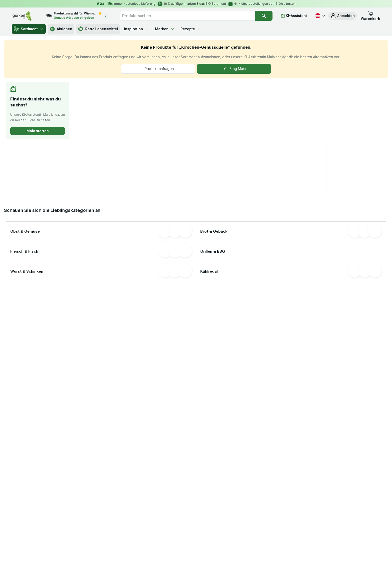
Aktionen (61, 29)
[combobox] (187, 16)
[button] (342, 16)
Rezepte (191, 29)
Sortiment (29, 29)
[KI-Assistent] (294, 16)
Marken (165, 29)
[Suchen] (264, 16)
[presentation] (89, 169)
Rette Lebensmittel (98, 29)
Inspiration (136, 29)
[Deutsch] (320, 16)
